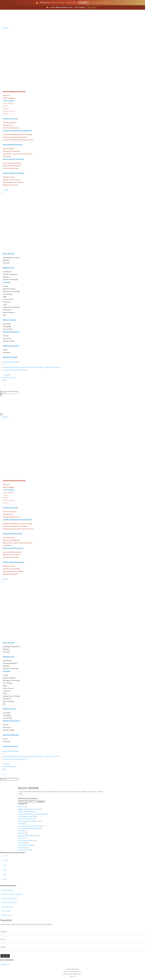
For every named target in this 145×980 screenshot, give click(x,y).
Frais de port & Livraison (9, 898)
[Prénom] (72, 935)
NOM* (3, 939)
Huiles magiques (9, 101)
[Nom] (72, 942)
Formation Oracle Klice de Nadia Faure (15, 370)
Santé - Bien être (9, 254)
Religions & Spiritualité (11, 346)
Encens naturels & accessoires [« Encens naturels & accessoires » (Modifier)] (13, 159)
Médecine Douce (9, 268)
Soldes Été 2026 (23, 850)
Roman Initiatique (9, 312)
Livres (20, 824)
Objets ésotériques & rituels (27, 836)
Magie (5, 297)
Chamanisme (7, 310)
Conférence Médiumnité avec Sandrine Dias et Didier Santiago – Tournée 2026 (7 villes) (31, 367)
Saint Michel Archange (25, 845)
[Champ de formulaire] (5, 956)
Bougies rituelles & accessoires (28, 809)
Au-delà (5, 286)
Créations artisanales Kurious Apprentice (32, 814)
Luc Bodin (21, 831)
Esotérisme (7, 282)
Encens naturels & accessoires (28, 821)
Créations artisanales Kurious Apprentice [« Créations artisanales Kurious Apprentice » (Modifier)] (17, 130)
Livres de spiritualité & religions (28, 828)
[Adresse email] (72, 950)
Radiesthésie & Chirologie (11, 307)
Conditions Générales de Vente (11, 894)
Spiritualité (6, 352)
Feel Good (6, 263)
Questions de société (10, 357)
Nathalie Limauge (9, 341)
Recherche (41, 801)
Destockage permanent (26, 816)
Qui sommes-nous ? (8, 907)
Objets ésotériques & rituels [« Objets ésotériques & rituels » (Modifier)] (13, 144)
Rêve (4, 315)
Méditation (6, 277)
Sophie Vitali (5, 965)
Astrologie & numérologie (11, 291)
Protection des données (9, 903)
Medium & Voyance (10, 320)
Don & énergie (8, 294)
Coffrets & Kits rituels (25, 812)
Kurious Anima (6, 911)
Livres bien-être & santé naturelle (29, 826)
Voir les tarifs (93, 7)
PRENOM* (4, 932)
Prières (5, 350)
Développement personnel (12, 258)
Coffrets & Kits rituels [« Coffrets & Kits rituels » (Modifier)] (10, 119)
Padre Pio (21, 838)
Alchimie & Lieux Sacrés (11, 332)
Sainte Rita (22, 848)
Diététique (6, 260)
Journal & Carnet (8, 299)
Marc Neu (21, 833)
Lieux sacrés (7, 338)
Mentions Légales (7, 890)
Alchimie (6, 336)
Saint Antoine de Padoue (26, 840)
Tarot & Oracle (8, 329)
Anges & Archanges (9, 289)
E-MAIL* (3, 947)
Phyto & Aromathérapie (11, 280)
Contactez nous (6, 915)
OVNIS (5, 305)
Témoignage (7, 326)
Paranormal (7, 302)
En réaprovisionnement (26, 819)
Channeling (6, 324)
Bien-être (21, 807)
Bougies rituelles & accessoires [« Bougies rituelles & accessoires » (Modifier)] (14, 173)
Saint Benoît (22, 843)
